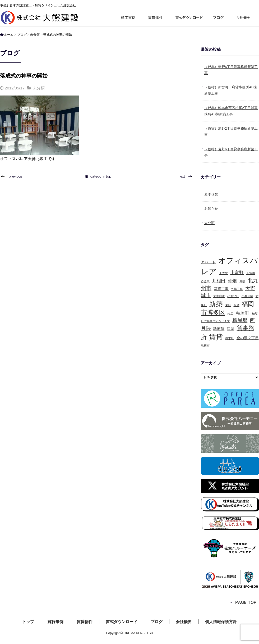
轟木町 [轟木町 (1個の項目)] (230, 338)
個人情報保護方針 (221, 622)
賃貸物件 (156, 18)
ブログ (219, 18)
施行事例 (128, 18)
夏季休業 (211, 194)
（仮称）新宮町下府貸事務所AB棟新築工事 (231, 90)
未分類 (35, 35)
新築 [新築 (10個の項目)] (216, 304)
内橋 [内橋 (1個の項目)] (242, 281)
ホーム (9, 35)
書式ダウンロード (188, 18)
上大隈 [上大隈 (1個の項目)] (223, 273)
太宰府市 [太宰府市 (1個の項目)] (219, 296)
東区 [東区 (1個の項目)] (228, 305)
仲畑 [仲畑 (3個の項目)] (232, 281)
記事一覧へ (98, 176)
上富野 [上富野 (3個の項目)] (237, 273)
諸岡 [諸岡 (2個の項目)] (230, 329)
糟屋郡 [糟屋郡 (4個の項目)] (240, 320)
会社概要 (245, 18)
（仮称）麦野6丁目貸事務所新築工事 (231, 70)
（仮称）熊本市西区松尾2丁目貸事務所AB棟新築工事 (231, 111)
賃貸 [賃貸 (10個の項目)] (216, 337)
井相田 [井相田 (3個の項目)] (219, 281)
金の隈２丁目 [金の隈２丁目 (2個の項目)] (248, 338)
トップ (28, 622)
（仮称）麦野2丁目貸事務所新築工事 (231, 131)
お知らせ (211, 209)
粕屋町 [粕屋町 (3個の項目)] (242, 313)
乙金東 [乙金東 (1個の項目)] (205, 281)
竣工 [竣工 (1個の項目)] (230, 314)
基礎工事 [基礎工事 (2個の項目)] (221, 289)
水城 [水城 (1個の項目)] (237, 305)
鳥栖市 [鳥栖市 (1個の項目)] (205, 346)
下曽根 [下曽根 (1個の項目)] (251, 273)
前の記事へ (13, 176)
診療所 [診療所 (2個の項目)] (219, 329)
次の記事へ (184, 176)
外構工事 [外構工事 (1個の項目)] (237, 289)
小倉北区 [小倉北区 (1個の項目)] (233, 296)
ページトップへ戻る (243, 603)
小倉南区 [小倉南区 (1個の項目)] (247, 296)
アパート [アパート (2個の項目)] (208, 262)
